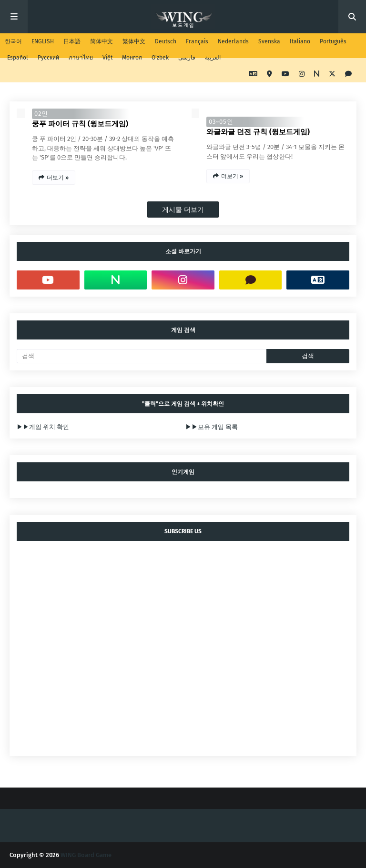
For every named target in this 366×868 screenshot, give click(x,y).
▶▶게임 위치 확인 (43, 427)
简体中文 (102, 41)
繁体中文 (134, 41)
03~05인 (221, 122)
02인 (41, 114)
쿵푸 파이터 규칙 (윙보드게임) (80, 124)
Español (18, 58)
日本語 (72, 41)
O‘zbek (160, 58)
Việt (107, 58)
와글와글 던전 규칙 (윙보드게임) (258, 132)
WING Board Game (86, 855)
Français (197, 41)
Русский (48, 58)
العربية (213, 58)
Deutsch (166, 41)
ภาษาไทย (81, 58)
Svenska (269, 41)
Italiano (300, 41)
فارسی (187, 58)
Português (333, 41)
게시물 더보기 (183, 210)
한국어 (13, 41)
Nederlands (233, 41)
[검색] (142, 356)
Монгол (132, 58)
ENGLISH (43, 41)
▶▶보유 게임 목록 (212, 427)
